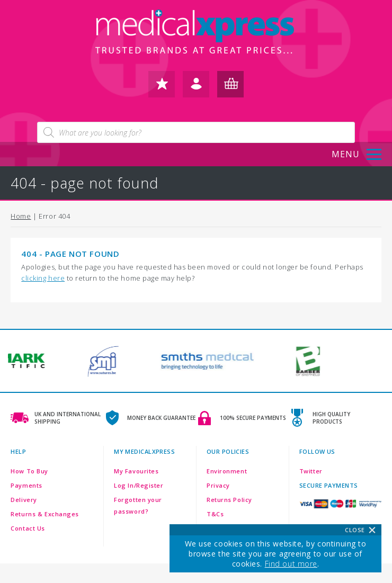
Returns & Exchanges (45, 514)
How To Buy (29, 471)
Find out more (291, 564)
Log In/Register (139, 485)
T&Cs (215, 514)
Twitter (311, 471)
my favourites (162, 88)
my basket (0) (230, 88)
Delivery (24, 500)
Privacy (218, 485)
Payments (26, 485)
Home (21, 216)
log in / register (196, 88)
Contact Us (28, 528)
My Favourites (136, 471)
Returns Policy (229, 500)
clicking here (43, 278)
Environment (227, 471)
